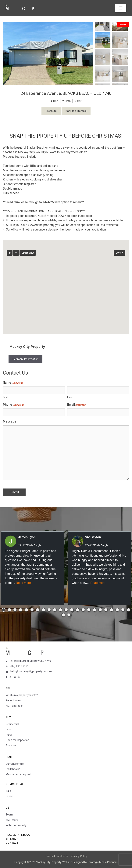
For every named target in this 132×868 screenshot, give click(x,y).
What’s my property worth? (22, 695)
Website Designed (73, 862)
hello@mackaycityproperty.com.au (31, 671)
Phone (13, 405)
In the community (16, 825)
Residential (12, 724)
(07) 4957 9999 (20, 666)
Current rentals (15, 764)
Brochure (51, 111)
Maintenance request (18, 774)
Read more (23, 583)
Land (9, 729)
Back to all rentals (76, 111)
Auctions (11, 745)
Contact (12, 843)
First (6, 397)
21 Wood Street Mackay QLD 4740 (31, 661)
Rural (9, 735)
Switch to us (13, 769)
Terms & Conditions (57, 856)
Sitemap (12, 839)
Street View (28, 253)
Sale (8, 791)
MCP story (12, 820)
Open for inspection (17, 740)
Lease (9, 796)
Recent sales (13, 700)
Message (10, 421)
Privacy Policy (79, 856)
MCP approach (14, 706)
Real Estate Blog (18, 835)
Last (70, 397)
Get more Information (25, 359)
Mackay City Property (27, 347)
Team (9, 815)
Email (77, 405)
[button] (66, 283)
